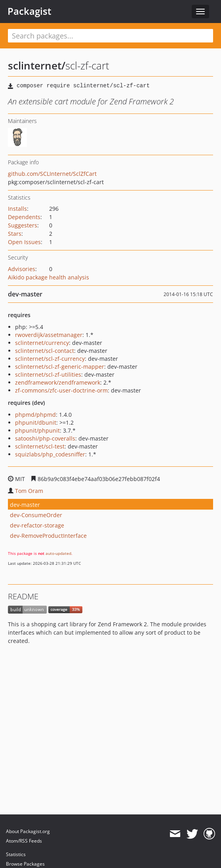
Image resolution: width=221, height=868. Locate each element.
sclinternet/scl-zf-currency (50, 359)
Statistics (16, 854)
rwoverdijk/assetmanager (49, 335)
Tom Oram (29, 491)
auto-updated (58, 553)
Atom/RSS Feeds (24, 841)
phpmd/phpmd (35, 415)
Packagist (30, 11)
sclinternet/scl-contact (45, 351)
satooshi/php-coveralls (45, 438)
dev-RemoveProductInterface (48, 536)
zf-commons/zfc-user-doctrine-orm (61, 390)
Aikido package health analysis (49, 277)
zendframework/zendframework (58, 382)
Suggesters (23, 225)
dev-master (25, 505)
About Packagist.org (28, 831)
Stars (15, 234)
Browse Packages (25, 864)
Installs (17, 209)
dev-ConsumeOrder (36, 515)
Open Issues (24, 242)
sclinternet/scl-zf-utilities (48, 374)
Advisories (22, 269)
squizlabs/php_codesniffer (50, 454)
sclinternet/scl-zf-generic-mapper (60, 367)
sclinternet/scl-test (40, 446)
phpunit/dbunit (36, 422)
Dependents (24, 217)
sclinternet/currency (42, 343)
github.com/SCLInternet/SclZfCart (52, 174)
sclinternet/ (37, 65)
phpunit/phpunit (37, 430)
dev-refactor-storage (37, 525)
